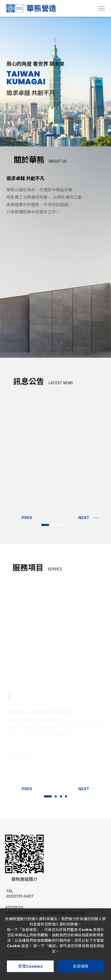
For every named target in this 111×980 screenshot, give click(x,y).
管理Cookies (30, 966)
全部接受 (81, 966)
